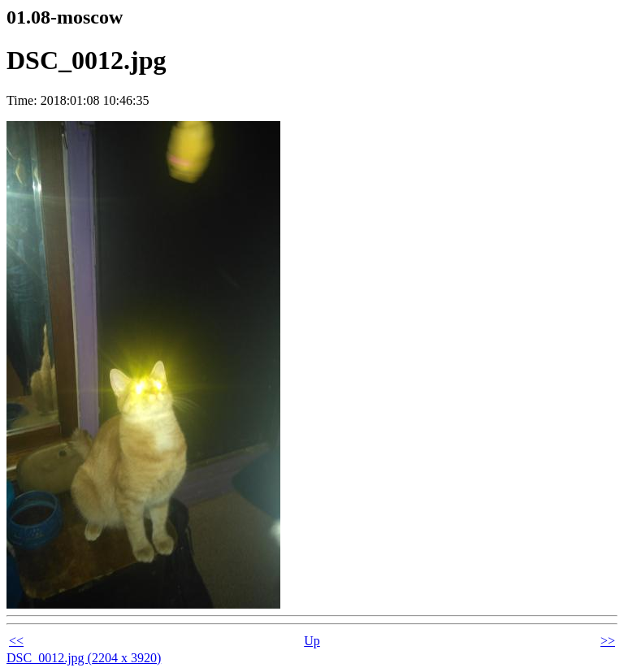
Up (312, 641)
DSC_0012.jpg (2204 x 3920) (84, 658)
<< (16, 641)
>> (608, 641)
